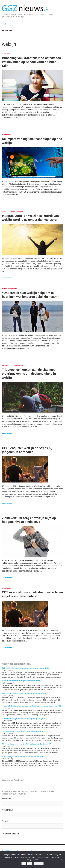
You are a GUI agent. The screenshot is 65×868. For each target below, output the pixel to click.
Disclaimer (35, 851)
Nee (30, 864)
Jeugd (5, 289)
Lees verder (7, 124)
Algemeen (6, 54)
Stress (11, 444)
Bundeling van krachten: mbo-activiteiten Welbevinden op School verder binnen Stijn (31, 62)
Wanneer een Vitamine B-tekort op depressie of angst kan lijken (24, 693)
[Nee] (62, 860)
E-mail (6, 821)
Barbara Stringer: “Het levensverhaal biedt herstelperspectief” (23, 757)
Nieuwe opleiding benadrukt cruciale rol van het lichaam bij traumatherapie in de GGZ (31, 706)
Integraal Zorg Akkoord (13, 212)
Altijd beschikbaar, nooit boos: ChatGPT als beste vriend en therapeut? (26, 744)
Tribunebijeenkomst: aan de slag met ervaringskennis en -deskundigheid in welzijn (29, 374)
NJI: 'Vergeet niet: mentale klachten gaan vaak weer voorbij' (23, 731)
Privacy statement (23, 851)
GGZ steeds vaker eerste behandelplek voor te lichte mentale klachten (26, 668)
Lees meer (39, 864)
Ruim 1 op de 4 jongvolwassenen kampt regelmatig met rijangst (24, 719)
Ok (24, 864)
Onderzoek (7, 135)
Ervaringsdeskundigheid (12, 366)
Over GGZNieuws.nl (9, 851)
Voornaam (7, 798)
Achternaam (8, 810)
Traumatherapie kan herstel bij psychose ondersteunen (21, 681)
